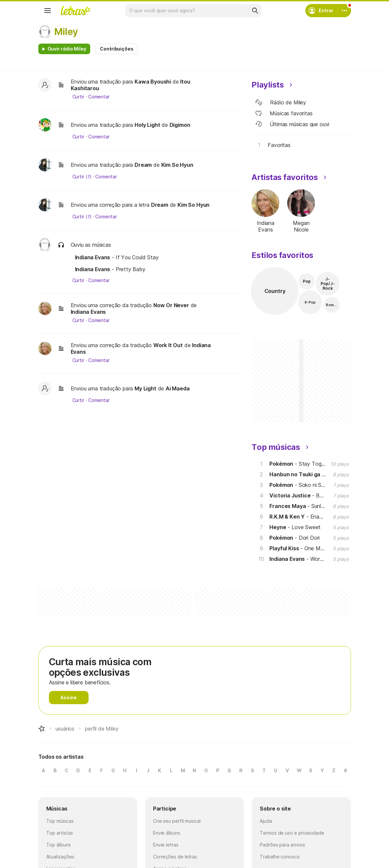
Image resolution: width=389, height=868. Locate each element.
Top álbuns (58, 845)
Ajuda (266, 821)
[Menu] (48, 11)
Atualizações (60, 857)
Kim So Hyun (177, 165)
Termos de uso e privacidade (292, 833)
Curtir (78, 97)
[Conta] (344, 11)
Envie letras (166, 845)
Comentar (99, 97)
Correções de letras (175, 857)
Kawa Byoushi (153, 82)
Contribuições (117, 49)
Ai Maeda (178, 388)
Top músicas (60, 821)
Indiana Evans (88, 312)
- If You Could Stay (117, 257)
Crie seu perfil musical (177, 821)
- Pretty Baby (110, 269)
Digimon (180, 125)
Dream (143, 165)
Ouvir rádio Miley (67, 49)
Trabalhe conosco (280, 857)
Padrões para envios (282, 845)
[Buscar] (255, 11)
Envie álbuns (167, 833)
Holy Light (147, 125)
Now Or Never (171, 305)
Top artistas (60, 833)
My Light (145, 388)
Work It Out (168, 345)
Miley (66, 32)
